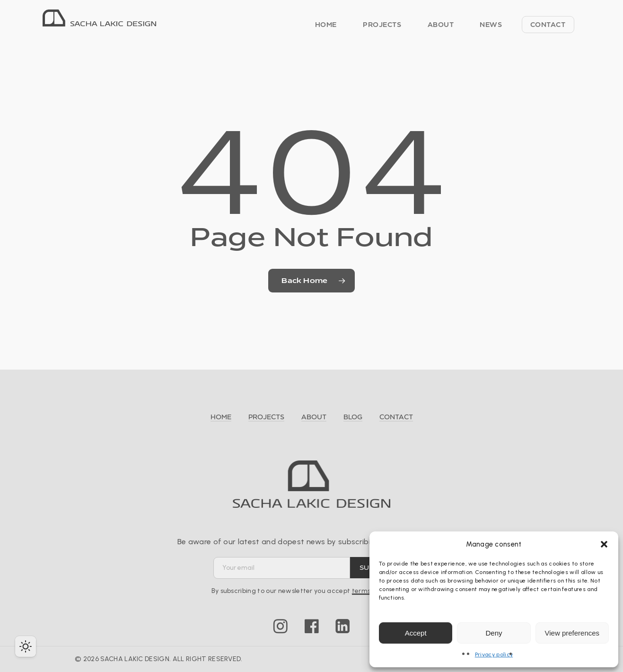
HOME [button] (221, 417)
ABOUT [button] (314, 417)
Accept (416, 633)
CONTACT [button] (396, 417)
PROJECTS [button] (266, 417)
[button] (604, 544)
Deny (494, 633)
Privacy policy (494, 654)
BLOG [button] (353, 417)
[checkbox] (26, 646)
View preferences (572, 633)
